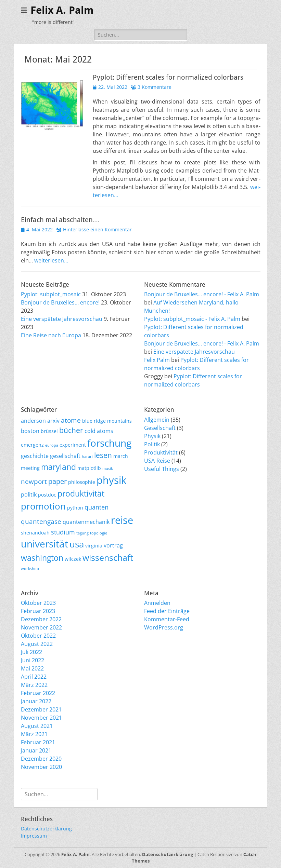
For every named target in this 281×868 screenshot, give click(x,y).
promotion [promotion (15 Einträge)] (43, 506)
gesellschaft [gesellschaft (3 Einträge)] (65, 456)
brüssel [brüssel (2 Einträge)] (49, 431)
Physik (152, 436)
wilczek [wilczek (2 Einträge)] (73, 559)
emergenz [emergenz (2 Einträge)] (32, 445)
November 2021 (41, 718)
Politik (152, 444)
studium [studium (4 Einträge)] (63, 532)
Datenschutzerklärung (46, 829)
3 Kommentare (155, 87)
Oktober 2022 (38, 636)
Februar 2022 (38, 693)
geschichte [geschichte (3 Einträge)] (35, 456)
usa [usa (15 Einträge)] (77, 544)
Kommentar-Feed (167, 619)
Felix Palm (157, 360)
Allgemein (157, 420)
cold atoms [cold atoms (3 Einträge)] (99, 431)
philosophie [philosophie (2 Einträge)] (82, 482)
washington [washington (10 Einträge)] (42, 558)
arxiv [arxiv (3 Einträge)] (53, 421)
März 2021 (34, 734)
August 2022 (37, 644)
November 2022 (41, 627)
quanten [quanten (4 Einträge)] (97, 507)
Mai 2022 (32, 668)
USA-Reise (157, 461)
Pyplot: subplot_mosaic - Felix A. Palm (192, 319)
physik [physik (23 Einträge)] (111, 480)
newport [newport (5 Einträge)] (34, 482)
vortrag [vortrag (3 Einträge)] (113, 545)
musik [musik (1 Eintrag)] (108, 469)
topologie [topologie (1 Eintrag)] (99, 533)
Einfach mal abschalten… (60, 220)
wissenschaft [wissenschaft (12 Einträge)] (108, 558)
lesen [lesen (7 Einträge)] (103, 455)
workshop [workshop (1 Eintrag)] (30, 569)
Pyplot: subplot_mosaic (51, 294)
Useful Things (162, 469)
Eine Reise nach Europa (51, 335)
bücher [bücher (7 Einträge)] (71, 430)
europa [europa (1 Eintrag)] (52, 445)
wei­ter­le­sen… (51, 260)
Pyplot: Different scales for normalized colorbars (168, 77)
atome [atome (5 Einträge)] (71, 420)
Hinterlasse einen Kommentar (97, 229)
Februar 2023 (38, 611)
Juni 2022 (33, 660)
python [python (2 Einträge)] (75, 508)
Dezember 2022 (41, 619)
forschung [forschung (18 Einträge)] (109, 443)
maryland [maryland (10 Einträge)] (59, 467)
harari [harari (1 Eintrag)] (87, 457)
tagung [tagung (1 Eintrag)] (82, 533)
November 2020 (41, 767)
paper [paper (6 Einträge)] (58, 481)
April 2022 (34, 677)
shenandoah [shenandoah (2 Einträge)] (35, 533)
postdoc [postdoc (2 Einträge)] (47, 495)
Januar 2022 (36, 701)
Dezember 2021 (41, 709)
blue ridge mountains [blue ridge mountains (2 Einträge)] (107, 421)
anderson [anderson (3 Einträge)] (33, 421)
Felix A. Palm (62, 10)
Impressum (34, 836)
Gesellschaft (160, 428)
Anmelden (157, 603)
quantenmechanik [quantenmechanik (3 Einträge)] (86, 522)
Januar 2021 (36, 750)
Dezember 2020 (41, 759)
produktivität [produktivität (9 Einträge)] (81, 494)
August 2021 (37, 726)
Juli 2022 (31, 652)
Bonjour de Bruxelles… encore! (60, 302)
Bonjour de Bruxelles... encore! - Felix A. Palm (202, 294)
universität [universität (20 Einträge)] (44, 544)
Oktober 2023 (38, 603)
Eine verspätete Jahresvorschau (62, 319)
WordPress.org (164, 627)
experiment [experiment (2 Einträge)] (73, 445)
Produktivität (161, 452)
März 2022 (34, 685)
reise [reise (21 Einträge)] (122, 520)
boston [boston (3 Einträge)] (30, 431)
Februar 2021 (38, 742)
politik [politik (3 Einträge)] (29, 494)
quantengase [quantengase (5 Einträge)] (41, 521)
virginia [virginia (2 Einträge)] (94, 546)
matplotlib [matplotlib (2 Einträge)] (89, 468)
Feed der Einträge (167, 611)
